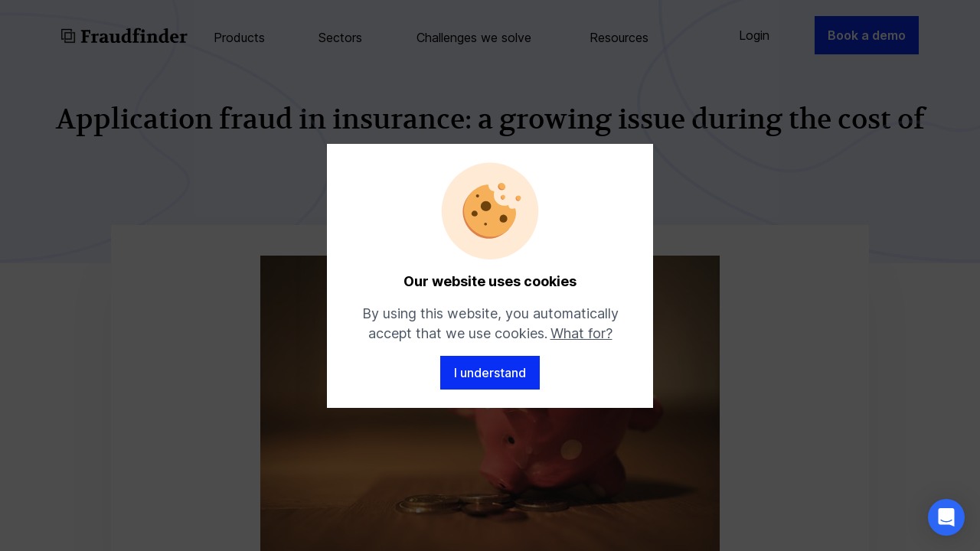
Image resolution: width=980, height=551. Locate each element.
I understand (490, 373)
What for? (581, 333)
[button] (946, 517)
